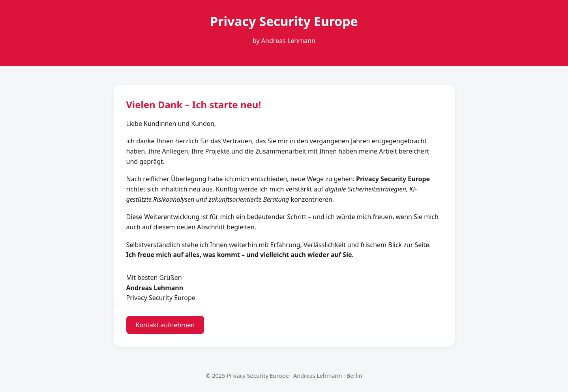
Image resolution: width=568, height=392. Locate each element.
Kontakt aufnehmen (165, 325)
